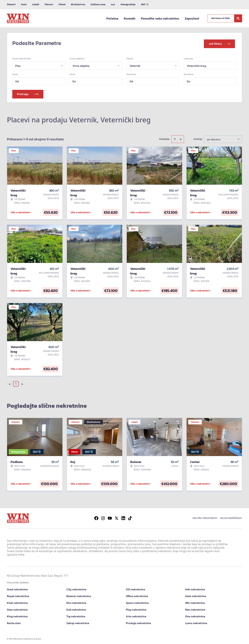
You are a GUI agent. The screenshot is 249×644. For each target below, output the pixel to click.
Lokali (36, 4)
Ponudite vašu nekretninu (160, 18)
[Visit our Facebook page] (96, 517)
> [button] (22, 382)
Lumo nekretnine (196, 622)
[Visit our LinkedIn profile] (123, 517)
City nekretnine (76, 588)
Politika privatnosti (205, 517)
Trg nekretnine (76, 615)
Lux (113, 4)
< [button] (10, 382)
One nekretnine (195, 615)
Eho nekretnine (76, 601)
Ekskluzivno (78, 4)
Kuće (24, 4)
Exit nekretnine (76, 608)
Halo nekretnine (196, 595)
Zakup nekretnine (78, 622)
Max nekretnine (195, 608)
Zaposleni (192, 18)
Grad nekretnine (17, 588)
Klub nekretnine (17, 601)
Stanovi (11, 4)
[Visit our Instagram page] (103, 517)
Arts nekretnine (136, 615)
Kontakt (130, 18)
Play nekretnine (136, 608)
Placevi (49, 4)
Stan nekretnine (17, 608)
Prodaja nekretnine (138, 622)
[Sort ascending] (175, 138)
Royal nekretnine (18, 595)
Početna (112, 18)
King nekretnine (17, 615)
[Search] (238, 18)
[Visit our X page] (117, 517)
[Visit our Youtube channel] (110, 517)
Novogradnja (128, 4)
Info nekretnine (195, 588)
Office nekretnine (137, 595)
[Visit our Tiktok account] (130, 517)
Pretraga (28, 93)
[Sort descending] (181, 138)
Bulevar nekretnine (79, 595)
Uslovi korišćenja (231, 517)
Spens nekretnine (137, 601)
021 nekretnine (135, 588)
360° (145, 4)
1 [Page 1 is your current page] (16, 382)
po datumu (214, 138)
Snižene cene (98, 4)
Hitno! (62, 4)
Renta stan (14, 622)
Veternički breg (196, 64)
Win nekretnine (195, 601)
